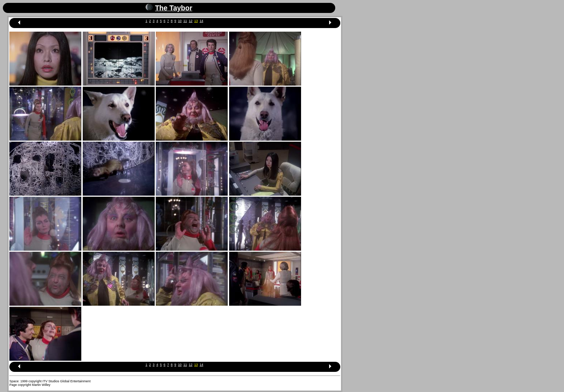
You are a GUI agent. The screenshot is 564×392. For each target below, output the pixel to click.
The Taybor (174, 8)
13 (196, 21)
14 (201, 21)
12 (191, 21)
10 (180, 21)
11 (185, 21)
